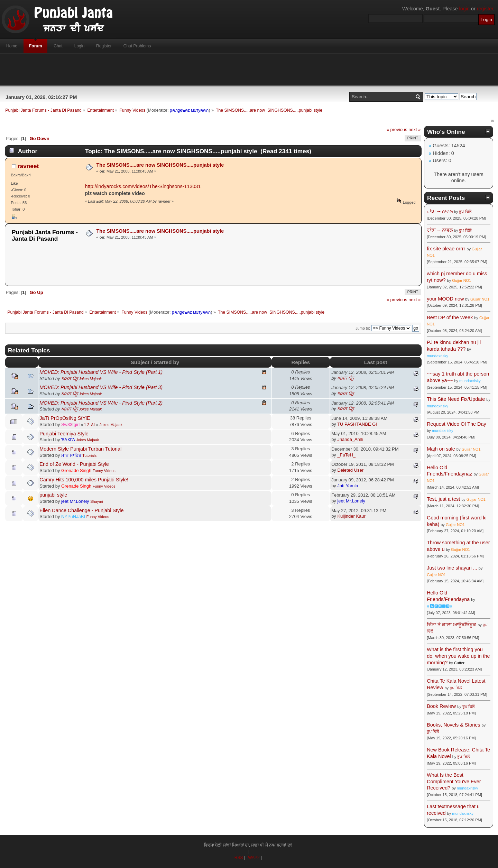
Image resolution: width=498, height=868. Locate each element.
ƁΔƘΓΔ (68, 440)
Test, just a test (443, 499)
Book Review (441, 706)
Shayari (97, 501)
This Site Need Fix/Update (456, 399)
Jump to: (363, 328)
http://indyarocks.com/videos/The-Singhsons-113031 (143, 186)
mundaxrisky (437, 356)
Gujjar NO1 (462, 280)
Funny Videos (104, 471)
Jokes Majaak (90, 379)
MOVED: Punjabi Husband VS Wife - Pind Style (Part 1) (101, 372)
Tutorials (89, 455)
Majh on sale (441, 449)
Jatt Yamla (348, 486)
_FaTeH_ (346, 455)
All (93, 425)
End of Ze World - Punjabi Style (74, 464)
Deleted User (350, 470)
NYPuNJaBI (73, 516)
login (464, 9)
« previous (397, 130)
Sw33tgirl (70, 424)
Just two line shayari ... (452, 568)
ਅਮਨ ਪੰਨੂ (70, 378)
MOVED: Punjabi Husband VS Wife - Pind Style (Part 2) (101, 403)
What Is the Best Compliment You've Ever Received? (454, 781)
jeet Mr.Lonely (75, 501)
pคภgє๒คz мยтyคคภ (189, 110)
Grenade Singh (76, 470)
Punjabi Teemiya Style (64, 434)
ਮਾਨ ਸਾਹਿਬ (71, 455)
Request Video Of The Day (456, 424)
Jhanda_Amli (350, 439)
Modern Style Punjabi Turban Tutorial (80, 449)
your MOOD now (445, 299)
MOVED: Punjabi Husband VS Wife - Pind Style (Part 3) (101, 387)
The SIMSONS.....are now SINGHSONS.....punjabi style (160, 165)
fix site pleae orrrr (446, 249)
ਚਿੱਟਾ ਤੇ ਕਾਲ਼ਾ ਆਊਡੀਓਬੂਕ (451, 625)
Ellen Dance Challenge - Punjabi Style (81, 510)
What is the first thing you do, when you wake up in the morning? (458, 656)
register (485, 9)
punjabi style (53, 495)
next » (414, 130)
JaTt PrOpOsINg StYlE (65, 418)
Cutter (459, 663)
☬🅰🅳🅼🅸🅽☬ (440, 606)
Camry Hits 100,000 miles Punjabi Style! (84, 480)
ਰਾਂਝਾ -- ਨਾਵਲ (440, 211)
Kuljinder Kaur (351, 516)
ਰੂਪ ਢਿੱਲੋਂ (465, 212)
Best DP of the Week (450, 317)
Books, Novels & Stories (453, 725)
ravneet (28, 166)
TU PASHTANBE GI (357, 424)
